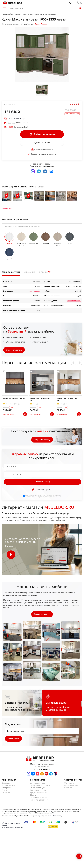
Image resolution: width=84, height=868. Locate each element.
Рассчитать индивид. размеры (42, 154)
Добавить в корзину (42, 134)
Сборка (33, 795)
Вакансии (68, 788)
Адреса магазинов (42, 614)
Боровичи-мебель (74, 301)
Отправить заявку (14, 350)
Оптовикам (69, 783)
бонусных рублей (18, 127)
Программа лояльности (40, 785)
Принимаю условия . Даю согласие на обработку (43, 496)
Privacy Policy (40, 816)
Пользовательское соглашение (12, 827)
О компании (7, 783)
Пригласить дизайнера (42, 149)
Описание (29, 272)
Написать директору (39, 800)
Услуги (4, 790)
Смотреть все (7, 208)
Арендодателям (71, 785)
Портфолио (7, 788)
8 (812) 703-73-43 (42, 769)
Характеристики (11, 272)
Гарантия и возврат (38, 797)
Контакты (6, 793)
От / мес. (15, 118)
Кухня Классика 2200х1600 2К (68, 399)
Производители (8, 785)
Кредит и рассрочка (39, 793)
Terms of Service (53, 816)
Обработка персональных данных (11, 824)
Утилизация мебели (39, 783)
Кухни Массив (41, 24)
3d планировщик (37, 788)
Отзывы (45, 272)
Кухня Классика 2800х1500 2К (42, 399)
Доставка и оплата (38, 790)
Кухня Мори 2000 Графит (14, 398)
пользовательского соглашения (50, 495)
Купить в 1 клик (42, 142)
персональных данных (53, 497)
